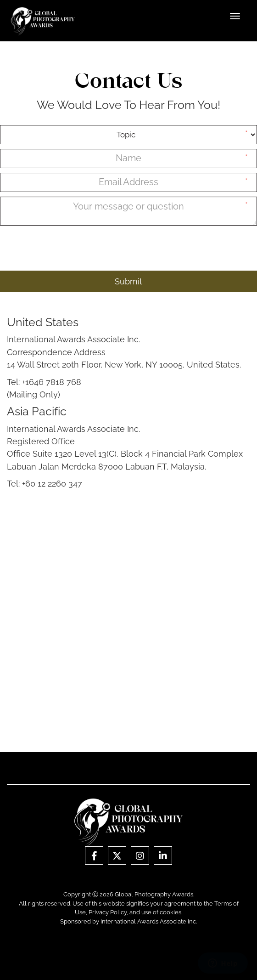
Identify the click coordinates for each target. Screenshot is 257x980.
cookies (170, 912)
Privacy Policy (108, 912)
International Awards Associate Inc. (149, 921)
